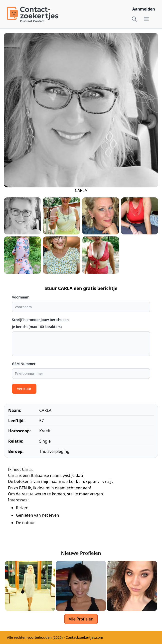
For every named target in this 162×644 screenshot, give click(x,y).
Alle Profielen (81, 619)
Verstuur (24, 389)
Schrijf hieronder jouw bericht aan (40, 320)
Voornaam (21, 297)
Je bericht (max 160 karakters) (37, 327)
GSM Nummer (24, 364)
